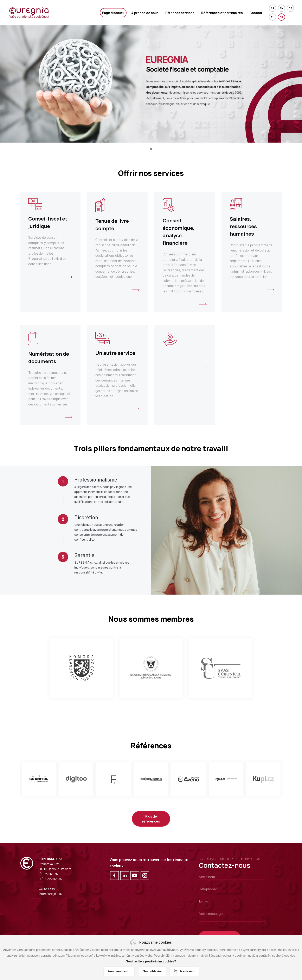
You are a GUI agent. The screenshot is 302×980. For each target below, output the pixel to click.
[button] (151, 149)
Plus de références (151, 819)
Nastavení (187, 971)
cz (273, 8)
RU (273, 17)
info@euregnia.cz (51, 894)
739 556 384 (47, 889)
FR (281, 17)
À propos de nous (145, 13)
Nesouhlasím (152, 971)
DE (290, 8)
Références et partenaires (222, 13)
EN (282, 8)
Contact (256, 13)
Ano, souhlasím (119, 971)
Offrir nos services (180, 13)
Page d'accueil (113, 13)
